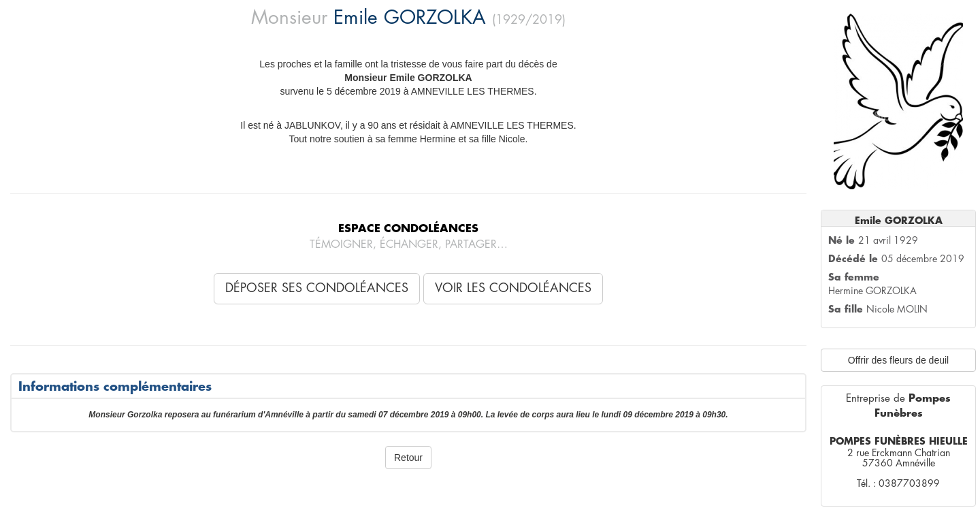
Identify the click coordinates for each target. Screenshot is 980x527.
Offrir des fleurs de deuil (898, 360)
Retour (408, 458)
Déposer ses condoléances (317, 288)
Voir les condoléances (513, 288)
